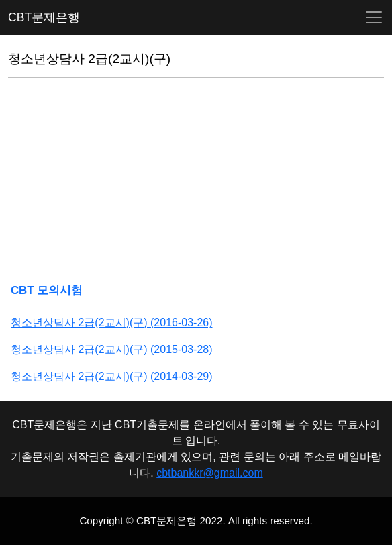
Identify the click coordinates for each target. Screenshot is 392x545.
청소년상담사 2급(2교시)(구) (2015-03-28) (112, 349)
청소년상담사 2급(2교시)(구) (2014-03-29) (112, 376)
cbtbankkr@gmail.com (210, 473)
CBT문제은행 (44, 17)
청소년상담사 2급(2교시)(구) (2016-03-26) (112, 323)
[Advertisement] (196, 183)
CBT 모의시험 (47, 290)
